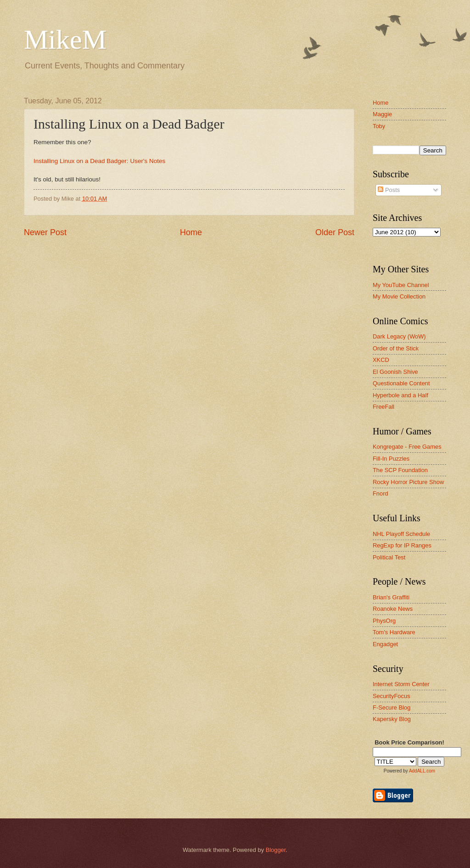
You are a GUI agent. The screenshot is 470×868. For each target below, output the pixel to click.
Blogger (276, 850)
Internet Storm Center (401, 684)
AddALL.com (422, 771)
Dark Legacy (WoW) (399, 336)
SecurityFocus (392, 696)
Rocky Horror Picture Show (408, 482)
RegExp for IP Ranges (402, 545)
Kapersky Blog (392, 719)
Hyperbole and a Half (400, 395)
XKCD (381, 360)
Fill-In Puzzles (391, 459)
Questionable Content (401, 383)
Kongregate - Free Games (407, 447)
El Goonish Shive (395, 372)
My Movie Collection (399, 296)
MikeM (65, 39)
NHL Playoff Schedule (401, 534)
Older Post (335, 232)
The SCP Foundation (400, 470)
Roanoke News (393, 609)
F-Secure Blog (392, 707)
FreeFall (383, 407)
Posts (389, 190)
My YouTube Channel (401, 285)
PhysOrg (384, 621)
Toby (379, 126)
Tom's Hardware (394, 632)
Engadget (385, 644)
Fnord (380, 493)
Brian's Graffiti (391, 597)
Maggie (382, 114)
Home (191, 232)
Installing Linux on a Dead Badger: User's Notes (99, 161)
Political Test (389, 557)
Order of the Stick (396, 348)
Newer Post (45, 232)
